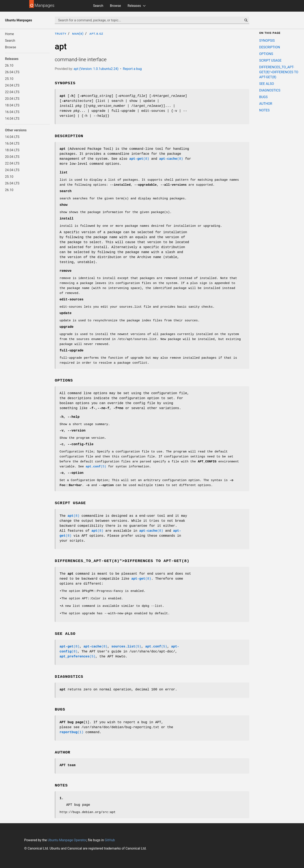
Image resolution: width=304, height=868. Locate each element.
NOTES (264, 110)
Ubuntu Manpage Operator (67, 840)
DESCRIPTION (270, 47)
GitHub (110, 840)
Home (9, 34)
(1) (71, 732)
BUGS (263, 97)
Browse (115, 6)
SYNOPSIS (267, 41)
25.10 (9, 79)
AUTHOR (266, 104)
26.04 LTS (12, 72)
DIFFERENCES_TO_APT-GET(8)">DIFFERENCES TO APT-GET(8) (279, 72)
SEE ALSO (267, 84)
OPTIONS (266, 54)
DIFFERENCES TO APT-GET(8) (157, 561)
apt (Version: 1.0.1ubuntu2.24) (96, 69)
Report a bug (132, 69)
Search (98, 6)
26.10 (9, 65)
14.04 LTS (12, 119)
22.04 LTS (12, 92)
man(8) (78, 34)
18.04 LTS (12, 105)
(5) (96, 467)
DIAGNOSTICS (270, 90)
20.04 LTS (12, 99)
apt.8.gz (96, 34)
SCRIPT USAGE (270, 60)
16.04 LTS (12, 112)
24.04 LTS (12, 85)
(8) (139, 159)
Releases (134, 6)
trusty (61, 34)
